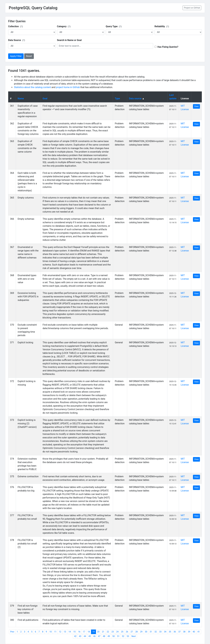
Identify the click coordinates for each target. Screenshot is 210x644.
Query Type (114, 26)
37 (180, 632)
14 (70, 632)
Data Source (17, 40)
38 (184, 632)
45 (90, 636)
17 (84, 632)
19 (93, 632)
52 (123, 636)
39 (189, 632)
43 (80, 636)
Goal (45, 99)
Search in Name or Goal (69, 40)
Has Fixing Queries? (168, 47)
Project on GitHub (192, 8)
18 (89, 632)
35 (170, 632)
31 (151, 632)
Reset (29, 56)
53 (128, 636)
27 (132, 632)
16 (79, 632)
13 (65, 632)
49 (109, 636)
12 (60, 632)
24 (117, 632)
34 (165, 632)
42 (75, 636)
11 (55, 632)
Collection (15, 26)
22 (108, 632)
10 (51, 632)
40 (194, 632)
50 (114, 636)
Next (134, 636)
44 (85, 636)
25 (122, 632)
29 (141, 632)
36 (175, 632)
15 (74, 632)
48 (104, 636)
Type (117, 99)
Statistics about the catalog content (32, 87)
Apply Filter (16, 56)
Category (64, 26)
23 (113, 632)
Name (21, 99)
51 (118, 636)
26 (127, 632)
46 (94, 636)
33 (160, 632)
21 (103, 632)
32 (156, 632)
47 (99, 636)
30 (146, 632)
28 (136, 632)
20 (98, 632)
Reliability (162, 26)
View (196, 106)
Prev (12, 632)
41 (199, 632)
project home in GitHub (68, 87)
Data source (135, 99)
